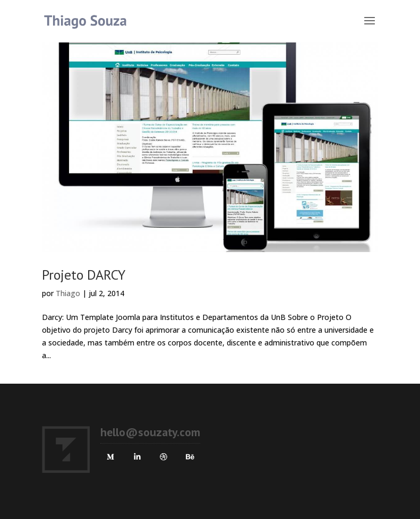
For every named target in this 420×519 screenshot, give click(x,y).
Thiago (68, 293)
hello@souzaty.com (150, 432)
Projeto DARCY (84, 275)
